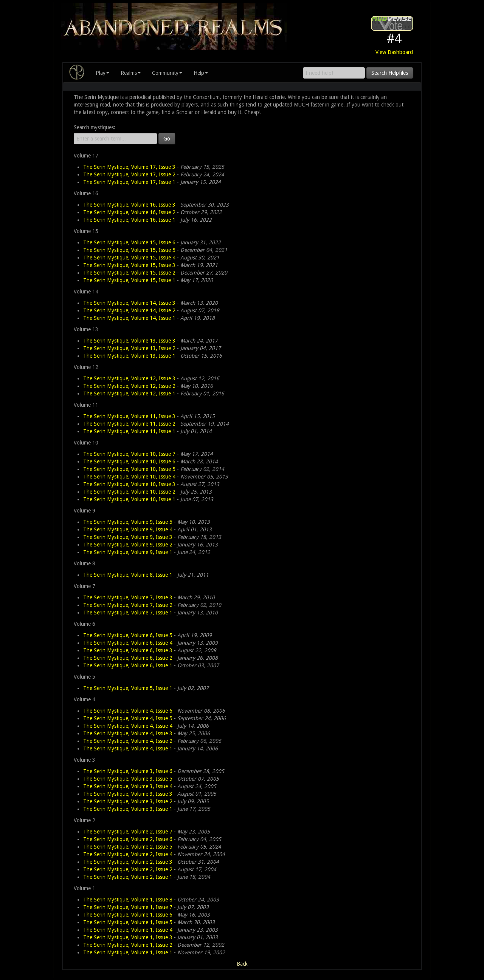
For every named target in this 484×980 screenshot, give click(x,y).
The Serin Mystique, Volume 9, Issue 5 (128, 522)
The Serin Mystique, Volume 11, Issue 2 (129, 424)
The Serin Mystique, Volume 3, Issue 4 (128, 786)
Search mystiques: (95, 127)
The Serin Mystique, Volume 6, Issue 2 (128, 658)
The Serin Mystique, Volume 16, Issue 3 (129, 205)
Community (167, 73)
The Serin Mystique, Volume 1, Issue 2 (128, 945)
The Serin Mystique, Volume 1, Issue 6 (128, 915)
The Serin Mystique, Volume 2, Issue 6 (128, 839)
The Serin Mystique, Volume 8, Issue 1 (128, 575)
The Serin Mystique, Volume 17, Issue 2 (129, 174)
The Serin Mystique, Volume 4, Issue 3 (128, 733)
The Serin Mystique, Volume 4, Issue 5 (128, 718)
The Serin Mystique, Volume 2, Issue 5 (128, 847)
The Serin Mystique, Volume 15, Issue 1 (129, 280)
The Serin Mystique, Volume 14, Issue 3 (129, 303)
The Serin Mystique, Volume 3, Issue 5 (128, 779)
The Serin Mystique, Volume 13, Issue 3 (129, 341)
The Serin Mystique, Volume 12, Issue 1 (129, 394)
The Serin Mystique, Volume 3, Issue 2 (128, 801)
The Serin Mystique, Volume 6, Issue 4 (128, 643)
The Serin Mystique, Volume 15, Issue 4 (129, 258)
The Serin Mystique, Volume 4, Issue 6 (128, 711)
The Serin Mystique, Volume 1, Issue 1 (128, 952)
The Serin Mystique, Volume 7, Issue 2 (128, 605)
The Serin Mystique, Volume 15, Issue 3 (129, 265)
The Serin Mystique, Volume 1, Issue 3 (128, 937)
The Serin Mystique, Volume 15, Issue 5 (129, 250)
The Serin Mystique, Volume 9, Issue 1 (128, 552)
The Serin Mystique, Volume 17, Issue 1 (129, 182)
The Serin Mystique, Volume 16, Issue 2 (129, 212)
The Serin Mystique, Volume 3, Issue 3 (128, 794)
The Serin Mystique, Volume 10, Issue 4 (129, 477)
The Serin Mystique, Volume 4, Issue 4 (128, 726)
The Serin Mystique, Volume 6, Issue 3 (128, 650)
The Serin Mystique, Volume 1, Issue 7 (128, 907)
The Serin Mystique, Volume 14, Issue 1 (129, 318)
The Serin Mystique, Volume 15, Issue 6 (129, 242)
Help (201, 73)
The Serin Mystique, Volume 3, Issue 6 (128, 771)
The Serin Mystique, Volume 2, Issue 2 (128, 869)
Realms (131, 73)
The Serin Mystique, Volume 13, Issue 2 (129, 348)
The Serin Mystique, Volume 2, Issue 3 (128, 862)
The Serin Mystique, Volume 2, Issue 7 (128, 832)
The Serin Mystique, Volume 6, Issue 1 (128, 665)
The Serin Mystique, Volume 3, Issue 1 (128, 809)
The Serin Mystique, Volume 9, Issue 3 (128, 537)
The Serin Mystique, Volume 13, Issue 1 (129, 356)
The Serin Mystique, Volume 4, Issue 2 (128, 741)
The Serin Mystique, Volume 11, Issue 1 (129, 431)
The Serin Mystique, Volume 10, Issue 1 (129, 499)
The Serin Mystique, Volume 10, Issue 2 (129, 492)
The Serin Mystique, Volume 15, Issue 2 (129, 273)
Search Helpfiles (390, 73)
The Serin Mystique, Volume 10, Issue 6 (129, 461)
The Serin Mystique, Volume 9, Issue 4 (128, 529)
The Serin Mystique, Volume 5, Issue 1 (128, 688)
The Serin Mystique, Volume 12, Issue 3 (129, 378)
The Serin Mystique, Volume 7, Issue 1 (128, 613)
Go (167, 139)
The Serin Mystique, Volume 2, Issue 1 (128, 877)
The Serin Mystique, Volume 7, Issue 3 (128, 597)
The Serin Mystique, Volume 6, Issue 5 (128, 635)
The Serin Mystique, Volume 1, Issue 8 (128, 900)
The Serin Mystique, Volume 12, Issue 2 (129, 386)
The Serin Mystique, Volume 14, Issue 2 (129, 310)
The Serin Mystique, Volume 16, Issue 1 (129, 220)
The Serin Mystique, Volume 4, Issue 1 (128, 749)
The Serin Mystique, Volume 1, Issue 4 (128, 930)
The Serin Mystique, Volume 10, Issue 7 (129, 454)
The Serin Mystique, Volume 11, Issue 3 (129, 416)
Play (102, 73)
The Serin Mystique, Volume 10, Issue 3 (129, 484)
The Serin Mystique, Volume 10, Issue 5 (129, 469)
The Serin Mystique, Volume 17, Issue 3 (129, 167)
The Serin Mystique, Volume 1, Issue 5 (128, 922)
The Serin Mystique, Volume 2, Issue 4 (128, 854)
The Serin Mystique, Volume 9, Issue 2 (128, 545)
